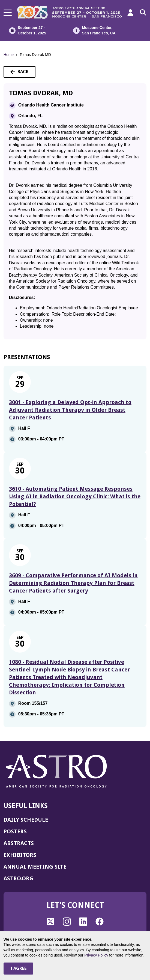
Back (23, 73)
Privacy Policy (96, 955)
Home (9, 55)
